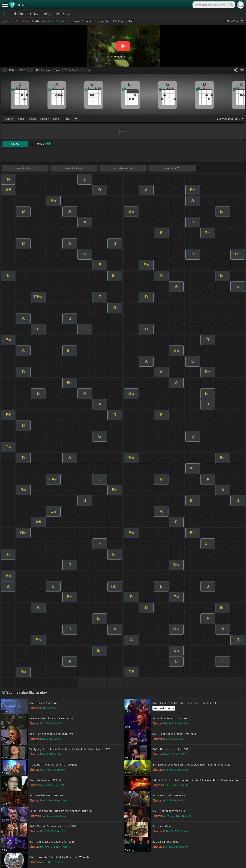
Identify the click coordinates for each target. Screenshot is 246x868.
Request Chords (164, 708)
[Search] (231, 5)
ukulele (33, 119)
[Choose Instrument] (76, 119)
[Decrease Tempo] (5, 70)
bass (68, 119)
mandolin (44, 119)
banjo (56, 119)
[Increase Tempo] (30, 70)
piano (21, 119)
